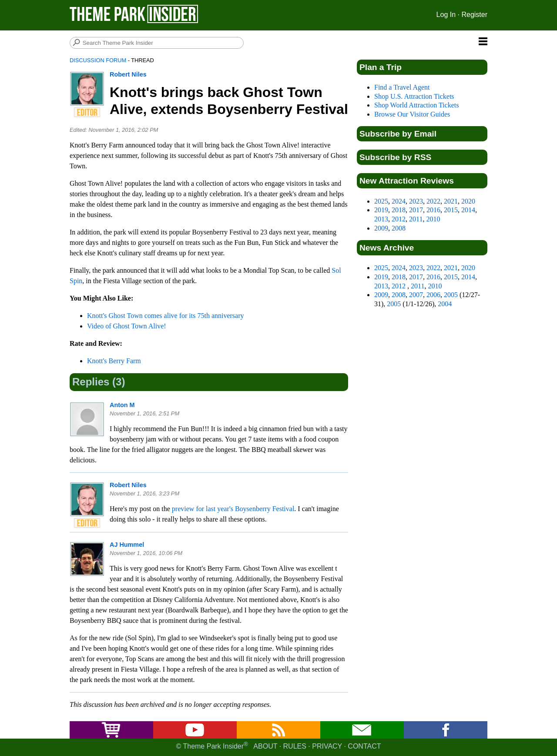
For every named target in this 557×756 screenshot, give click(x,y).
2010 (433, 219)
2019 (381, 210)
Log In (446, 15)
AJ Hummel (127, 545)
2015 (451, 210)
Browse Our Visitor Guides (412, 114)
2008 (399, 228)
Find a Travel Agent (402, 87)
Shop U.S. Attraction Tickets (414, 96)
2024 (399, 201)
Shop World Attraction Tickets (416, 105)
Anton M (122, 405)
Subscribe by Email (398, 134)
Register (474, 15)
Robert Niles (128, 74)
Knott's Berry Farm (114, 361)
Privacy (327, 746)
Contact (364, 746)
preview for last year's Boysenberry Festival (233, 509)
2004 (445, 304)
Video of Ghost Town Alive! (127, 326)
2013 (381, 219)
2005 (451, 295)
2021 (451, 201)
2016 (433, 210)
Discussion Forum (98, 60)
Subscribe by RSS (395, 157)
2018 (399, 210)
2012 (399, 219)
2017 (416, 210)
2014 (468, 210)
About (265, 746)
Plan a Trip (381, 67)
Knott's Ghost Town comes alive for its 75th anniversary (166, 316)
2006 (433, 295)
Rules (295, 746)
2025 (381, 201)
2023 (416, 201)
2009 (381, 228)
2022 (433, 201)
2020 (468, 201)
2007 (416, 295)
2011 (416, 219)
